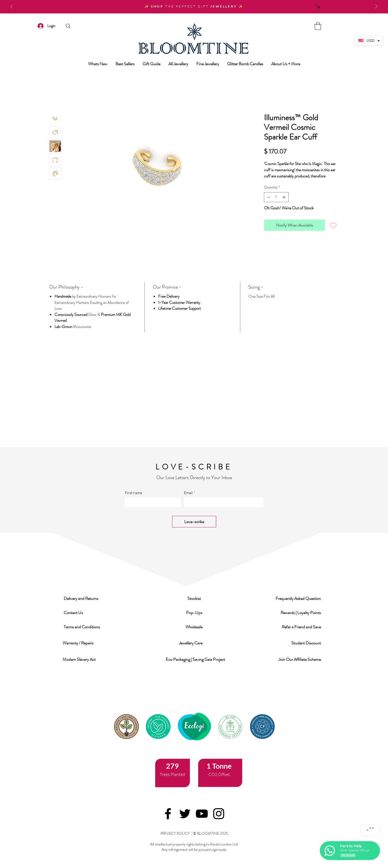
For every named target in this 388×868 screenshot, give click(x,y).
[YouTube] (202, 814)
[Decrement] (268, 197)
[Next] (376, 7)
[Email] (222, 502)
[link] (318, 26)
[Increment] (284, 197)
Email (190, 493)
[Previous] (12, 7)
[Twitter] (185, 814)
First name (133, 493)
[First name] (151, 502)
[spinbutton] (276, 197)
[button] (81, 598)
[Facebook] (168, 814)
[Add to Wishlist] (333, 225)
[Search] (68, 26)
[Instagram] (219, 814)
